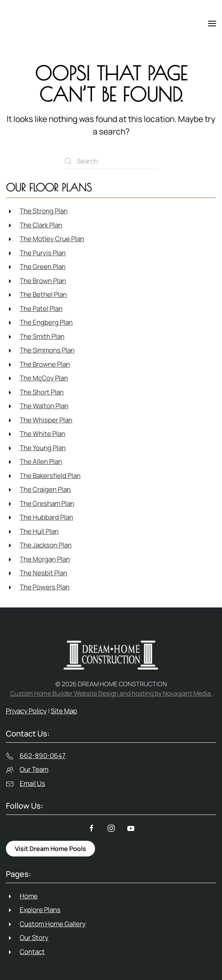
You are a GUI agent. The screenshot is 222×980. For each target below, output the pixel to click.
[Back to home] (41, 24)
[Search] (111, 161)
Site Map (64, 711)
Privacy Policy (26, 711)
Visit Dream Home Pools (50, 849)
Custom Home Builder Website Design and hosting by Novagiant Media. (111, 693)
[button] (212, 24)
